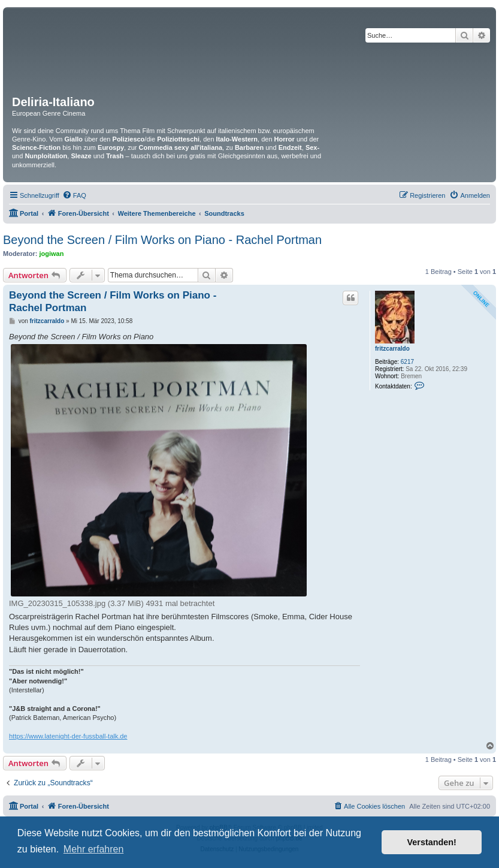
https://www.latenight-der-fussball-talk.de (68, 736)
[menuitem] (74, 195)
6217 (407, 362)
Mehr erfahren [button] (94, 849)
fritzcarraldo (392, 349)
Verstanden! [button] (432, 842)
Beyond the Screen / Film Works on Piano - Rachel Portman (162, 240)
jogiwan (52, 254)
